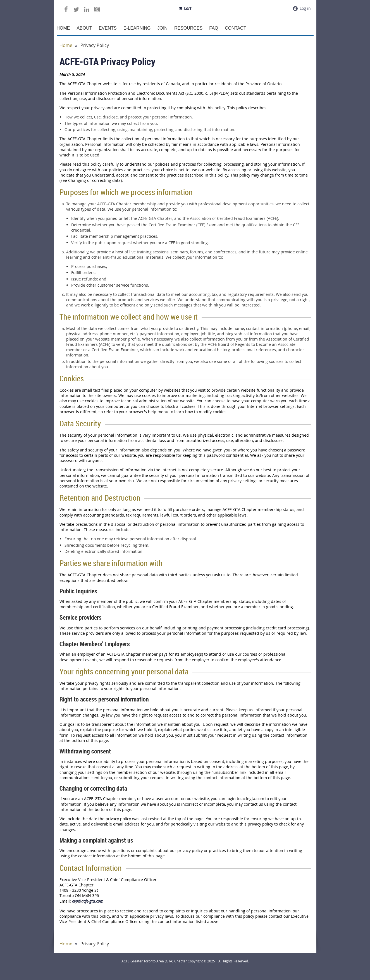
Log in (305, 8)
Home (66, 45)
